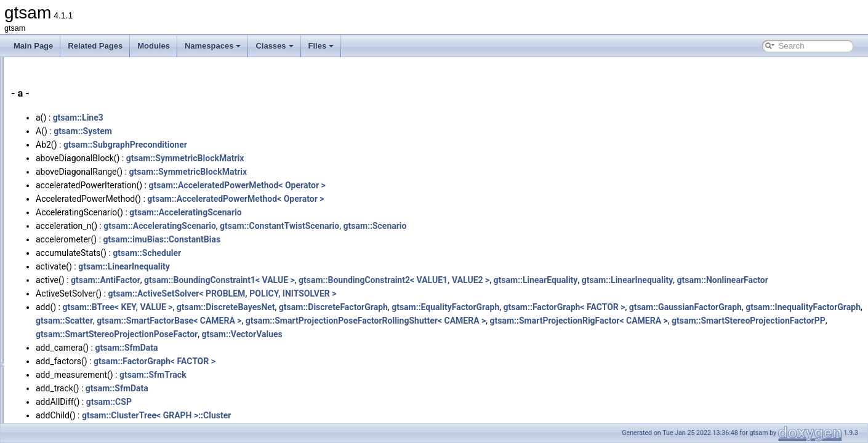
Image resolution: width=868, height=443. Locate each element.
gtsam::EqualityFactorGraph (599, 321)
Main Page (33, 46)
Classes (274, 46)
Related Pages (95, 46)
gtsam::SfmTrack (307, 388)
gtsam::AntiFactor (259, 280)
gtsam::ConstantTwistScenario (433, 226)
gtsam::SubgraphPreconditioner (279, 145)
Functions (57, 216)
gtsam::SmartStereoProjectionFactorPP (494, 348)
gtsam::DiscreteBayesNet (380, 321)
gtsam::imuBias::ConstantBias (316, 239)
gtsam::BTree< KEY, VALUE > (271, 321)
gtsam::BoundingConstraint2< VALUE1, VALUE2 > (548, 280)
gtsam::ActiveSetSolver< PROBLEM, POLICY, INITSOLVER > (376, 307)
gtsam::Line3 (232, 118)
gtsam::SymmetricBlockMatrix (339, 158)
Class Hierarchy (57, 175)
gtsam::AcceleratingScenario (339, 212)
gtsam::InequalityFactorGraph (364, 334)
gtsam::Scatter (454, 334)
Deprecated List (47, 94)
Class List (47, 148)
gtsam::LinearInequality (278, 266)
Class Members (56, 189)
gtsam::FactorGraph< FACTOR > (718, 321)
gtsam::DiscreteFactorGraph (487, 321)
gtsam (21, 67)
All (45, 202)
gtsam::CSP (263, 415)
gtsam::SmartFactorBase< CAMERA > (559, 334)
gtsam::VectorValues (781, 348)
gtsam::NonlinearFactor (235, 293)
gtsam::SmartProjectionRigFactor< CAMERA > (324, 348)
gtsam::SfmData (280, 361)
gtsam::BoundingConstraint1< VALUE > (373, 280)
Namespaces (213, 46)
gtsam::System (237, 131)
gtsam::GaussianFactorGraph (246, 334)
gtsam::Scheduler (301, 253)
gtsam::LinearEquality (689, 280)
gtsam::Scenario (528, 226)
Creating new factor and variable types (84, 81)
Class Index (50, 162)
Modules (154, 46)
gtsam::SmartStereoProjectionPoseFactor (655, 348)
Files (321, 46)
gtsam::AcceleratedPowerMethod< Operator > (391, 185)
